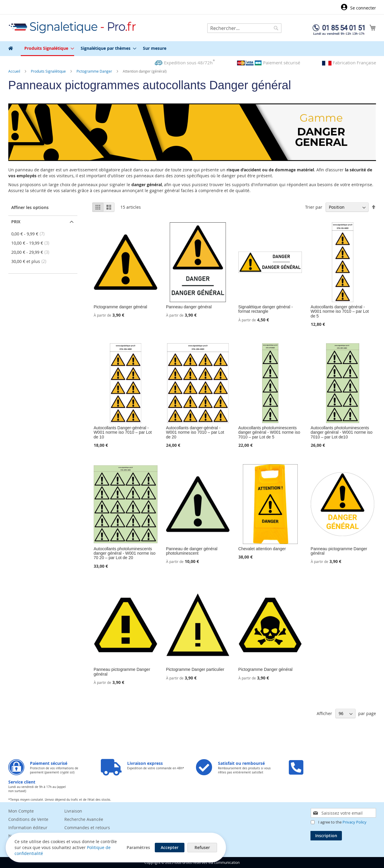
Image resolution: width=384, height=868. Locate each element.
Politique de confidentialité (42, 853)
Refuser (190, 847)
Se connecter (363, 8)
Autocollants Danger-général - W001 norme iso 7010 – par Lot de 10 (123, 432)
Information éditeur (28, 828)
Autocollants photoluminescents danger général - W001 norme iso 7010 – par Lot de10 (342, 432)
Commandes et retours (87, 828)
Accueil (15, 71)
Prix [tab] (16, 222)
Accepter (157, 847)
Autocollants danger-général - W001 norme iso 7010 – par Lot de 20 (195, 432)
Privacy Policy (354, 822)
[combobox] (244, 28)
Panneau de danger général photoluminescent (192, 551)
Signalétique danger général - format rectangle (266, 309)
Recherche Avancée (84, 819)
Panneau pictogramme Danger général (339, 551)
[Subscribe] (326, 836)
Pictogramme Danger (95, 71)
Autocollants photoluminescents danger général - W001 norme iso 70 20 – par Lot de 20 (125, 553)
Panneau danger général (189, 307)
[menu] (192, 49)
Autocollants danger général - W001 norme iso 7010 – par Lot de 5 (340, 311)
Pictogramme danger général (121, 307)
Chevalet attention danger (262, 549)
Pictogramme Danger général (266, 669)
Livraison (73, 811)
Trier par (314, 207)
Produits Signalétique (49, 71)
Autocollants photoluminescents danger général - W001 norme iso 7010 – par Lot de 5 (269, 432)
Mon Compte (21, 811)
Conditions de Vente (28, 819)
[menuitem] (47, 49)
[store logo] (73, 27)
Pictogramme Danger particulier (195, 669)
